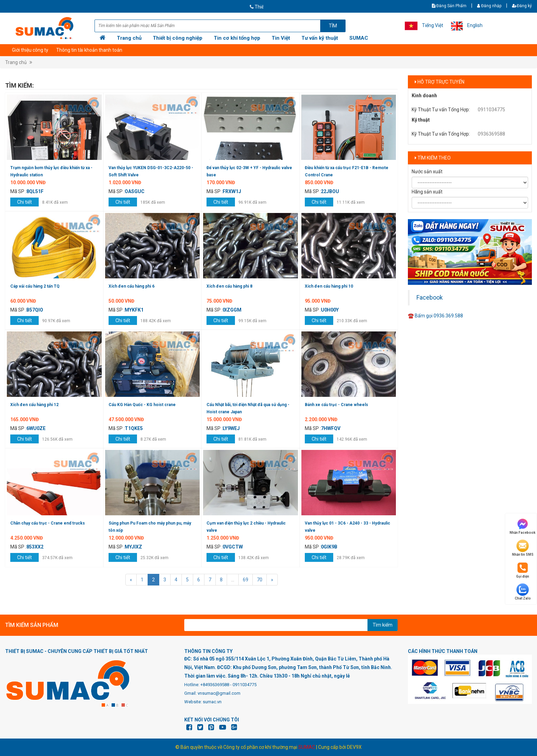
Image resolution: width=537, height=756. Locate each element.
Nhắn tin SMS (523, 548)
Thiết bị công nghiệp (178, 38)
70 (260, 580)
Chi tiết (24, 202)
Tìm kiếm (383, 625)
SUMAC (359, 38)
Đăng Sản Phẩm (449, 6)
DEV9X (354, 747)
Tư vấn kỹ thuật (320, 38)
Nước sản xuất (427, 172)
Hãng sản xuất (427, 192)
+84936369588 (215, 685)
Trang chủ (129, 38)
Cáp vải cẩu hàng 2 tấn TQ (35, 286)
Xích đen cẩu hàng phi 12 (34, 405)
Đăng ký (522, 6)
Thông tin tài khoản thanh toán (89, 50)
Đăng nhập (489, 6)
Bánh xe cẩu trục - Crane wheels (336, 405)
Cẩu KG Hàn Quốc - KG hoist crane (142, 405)
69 (246, 580)
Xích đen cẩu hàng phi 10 (329, 286)
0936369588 (491, 134)
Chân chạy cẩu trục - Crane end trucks (48, 523)
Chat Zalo (523, 592)
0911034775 (491, 110)
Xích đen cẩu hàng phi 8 (229, 286)
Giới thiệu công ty (30, 50)
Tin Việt (281, 38)
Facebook (430, 298)
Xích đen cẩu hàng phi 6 (132, 286)
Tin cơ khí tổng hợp (237, 38)
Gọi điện (523, 570)
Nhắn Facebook (523, 526)
